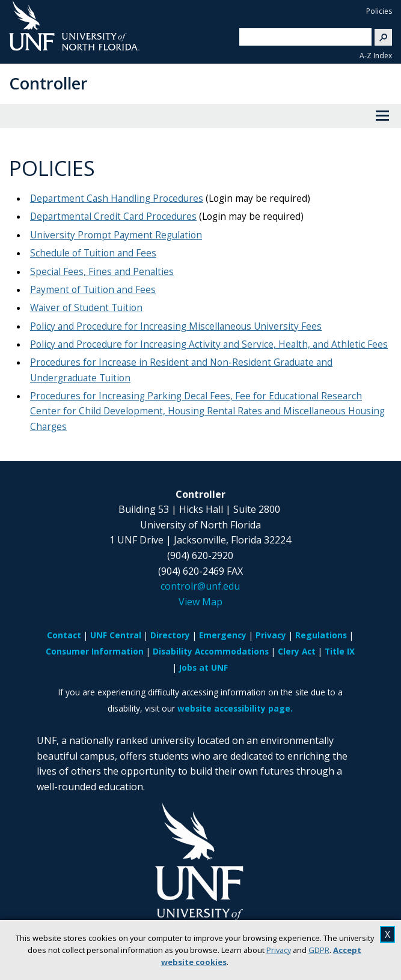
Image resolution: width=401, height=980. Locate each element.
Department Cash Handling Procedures (117, 198)
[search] (301, 37)
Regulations (321, 635)
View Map (200, 602)
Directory (170, 635)
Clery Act (297, 651)
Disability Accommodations (211, 651)
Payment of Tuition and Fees (93, 290)
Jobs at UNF (204, 667)
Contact (64, 635)
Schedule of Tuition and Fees (93, 253)
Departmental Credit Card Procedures (113, 216)
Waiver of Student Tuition (86, 308)
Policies (379, 11)
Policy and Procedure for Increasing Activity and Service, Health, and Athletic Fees (209, 344)
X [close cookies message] (387, 934)
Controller (48, 83)
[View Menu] (382, 116)
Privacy (279, 950)
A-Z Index (376, 56)
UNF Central (116, 635)
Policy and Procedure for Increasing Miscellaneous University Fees (176, 326)
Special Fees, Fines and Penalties (102, 272)
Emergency (223, 635)
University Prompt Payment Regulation (116, 235)
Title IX (340, 651)
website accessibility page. (235, 708)
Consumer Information (95, 651)
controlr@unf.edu (200, 586)
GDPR (319, 950)
